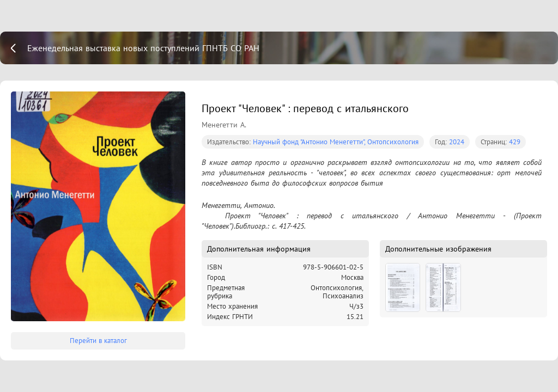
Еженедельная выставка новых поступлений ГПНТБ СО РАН (143, 48)
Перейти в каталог (98, 341)
